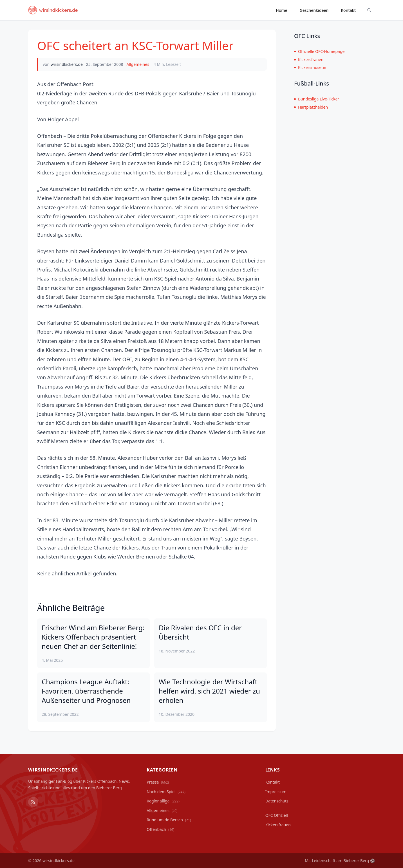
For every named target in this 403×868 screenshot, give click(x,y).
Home (281, 10)
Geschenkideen (314, 10)
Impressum (276, 792)
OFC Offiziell (277, 815)
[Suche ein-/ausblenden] (369, 10)
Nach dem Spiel (166, 792)
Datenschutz (277, 801)
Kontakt (348, 10)
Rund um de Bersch (169, 820)
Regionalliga (163, 801)
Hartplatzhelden (311, 107)
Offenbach (160, 829)
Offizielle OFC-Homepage (319, 51)
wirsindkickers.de (67, 64)
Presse (158, 782)
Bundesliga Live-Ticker (317, 99)
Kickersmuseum (311, 67)
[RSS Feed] (33, 802)
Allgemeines (138, 64)
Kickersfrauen (309, 60)
